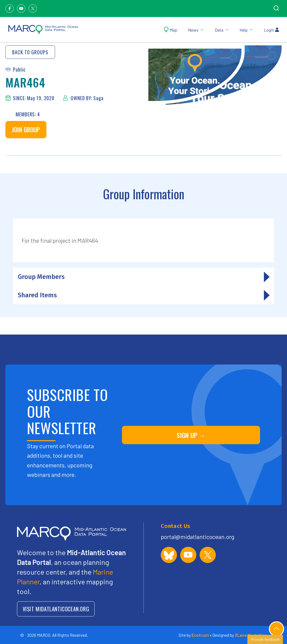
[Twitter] (33, 9)
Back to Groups (30, 52)
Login (271, 30)
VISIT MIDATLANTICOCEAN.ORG (56, 609)
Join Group (26, 130)
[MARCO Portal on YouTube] (188, 555)
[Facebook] (10, 9)
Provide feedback (265, 639)
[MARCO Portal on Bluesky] (169, 555)
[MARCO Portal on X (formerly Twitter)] (208, 555)
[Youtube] (21, 9)
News (196, 30)
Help (246, 30)
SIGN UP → (191, 435)
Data (222, 30)
